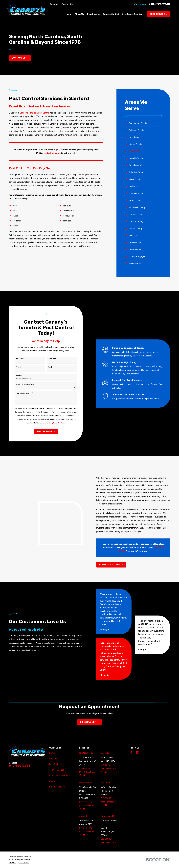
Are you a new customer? (22, 384)
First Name (16, 359)
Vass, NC (105, 753)
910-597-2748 (159, 4)
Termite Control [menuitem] (111, 14)
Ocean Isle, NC (86, 783)
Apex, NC (83, 816)
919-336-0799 (107, 798)
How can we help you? (21, 393)
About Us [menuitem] (79, 14)
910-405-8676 (86, 802)
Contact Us (67, 4)
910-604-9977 (86, 768)
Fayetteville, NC (86, 753)
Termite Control (56, 770)
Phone (15, 367)
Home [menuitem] (68, 14)
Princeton (105, 783)
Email (46, 367)
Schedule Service (57, 787)
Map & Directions (87, 772)
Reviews (54, 4)
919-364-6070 (86, 828)
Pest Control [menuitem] (93, 14)
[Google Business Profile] (137, 753)
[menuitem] (143, 123)
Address (15, 376)
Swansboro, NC (108, 816)
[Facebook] (131, 753)
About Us (53, 759)
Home (52, 753)
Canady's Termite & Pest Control (35, 113)
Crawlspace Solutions (59, 775)
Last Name (48, 359)
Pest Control (55, 764)
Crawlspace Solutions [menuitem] (133, 14)
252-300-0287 (107, 839)
